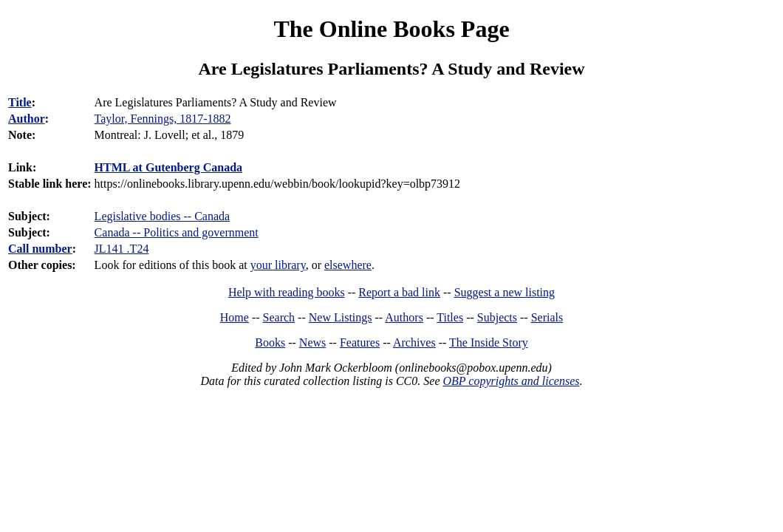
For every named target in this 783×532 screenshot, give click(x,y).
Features (360, 342)
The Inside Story (489, 342)
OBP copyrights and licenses (511, 381)
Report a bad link (399, 292)
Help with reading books (287, 292)
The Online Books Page (391, 29)
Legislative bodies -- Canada (163, 216)
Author (27, 119)
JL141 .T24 (122, 249)
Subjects (497, 317)
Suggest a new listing (505, 292)
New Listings (341, 317)
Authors (404, 317)
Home (235, 317)
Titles (450, 317)
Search (279, 317)
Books (270, 342)
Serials (547, 317)
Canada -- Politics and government (177, 232)
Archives (414, 342)
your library (278, 265)
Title (20, 102)
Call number (40, 249)
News (312, 342)
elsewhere (348, 265)
